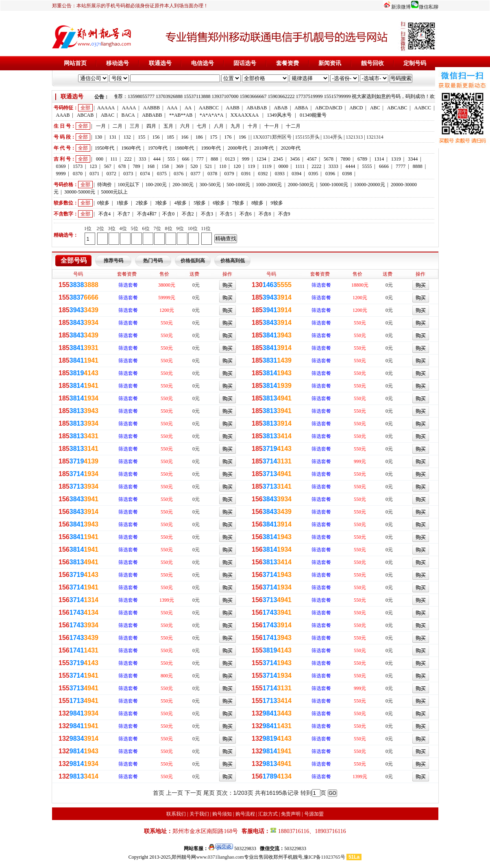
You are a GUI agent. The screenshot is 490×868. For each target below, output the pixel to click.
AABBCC (209, 108)
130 (98, 137)
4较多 (181, 203)
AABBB (151, 108)
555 (171, 159)
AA (188, 108)
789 (137, 166)
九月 (235, 126)
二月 (118, 126)
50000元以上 (114, 192)
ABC (375, 108)
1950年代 (105, 148)
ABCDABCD (329, 108)
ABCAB (85, 115)
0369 (61, 166)
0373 (128, 174)
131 (113, 137)
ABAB (281, 108)
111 (114, 159)
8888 (418, 166)
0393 (280, 174)
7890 (346, 159)
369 (180, 166)
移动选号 (118, 63)
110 (223, 166)
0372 (111, 174)
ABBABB (152, 115)
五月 (168, 126)
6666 (384, 166)
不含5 (226, 214)
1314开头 (333, 137)
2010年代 (264, 148)
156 (156, 137)
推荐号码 (113, 261)
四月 (151, 126)
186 (199, 137)
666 (185, 159)
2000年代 (237, 148)
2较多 (142, 203)
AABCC (423, 108)
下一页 (193, 793)
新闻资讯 (330, 63)
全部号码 (74, 260)
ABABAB (257, 108)
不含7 (124, 214)
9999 (61, 174)
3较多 (161, 203)
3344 (413, 159)
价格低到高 (193, 261)
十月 (253, 126)
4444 (350, 166)
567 (108, 166)
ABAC (108, 115)
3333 (333, 166)
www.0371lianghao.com (220, 857)
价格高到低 (233, 261)
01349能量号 (313, 115)
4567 (312, 159)
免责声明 (291, 814)
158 (165, 166)
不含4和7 (147, 214)
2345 (278, 159)
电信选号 (203, 63)
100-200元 (156, 185)
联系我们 (176, 814)
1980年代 (184, 148)
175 (213, 137)
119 (251, 166)
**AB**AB (181, 115)
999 (246, 159)
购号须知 (222, 814)
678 (122, 166)
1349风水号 (279, 115)
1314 (379, 159)
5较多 (200, 203)
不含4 (105, 214)
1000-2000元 (269, 185)
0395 (314, 174)
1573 (78, 166)
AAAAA (106, 108)
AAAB (63, 115)
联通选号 (160, 63)
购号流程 (245, 814)
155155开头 (307, 137)
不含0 (168, 214)
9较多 (277, 203)
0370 (78, 174)
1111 (300, 166)
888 (214, 159)
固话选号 (245, 63)
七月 (202, 126)
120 (237, 166)
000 (100, 159)
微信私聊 (429, 7)
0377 (196, 174)
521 (209, 166)
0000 (283, 166)
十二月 (293, 126)
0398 (347, 174)
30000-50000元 (80, 192)
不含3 (207, 214)
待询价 (105, 185)
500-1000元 (238, 185)
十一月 (272, 126)
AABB (232, 108)
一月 (101, 126)
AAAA (129, 108)
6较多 (219, 203)
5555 (367, 166)
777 (200, 159)
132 (127, 137)
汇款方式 (268, 814)
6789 (362, 159)
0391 (246, 174)
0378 (212, 174)
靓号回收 (372, 63)
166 (185, 137)
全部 (85, 108)
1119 (267, 166)
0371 (94, 174)
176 (228, 137)
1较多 (122, 203)
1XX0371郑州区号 (272, 137)
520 (194, 166)
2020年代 (291, 148)
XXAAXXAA (245, 115)
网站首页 (75, 63)
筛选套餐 (128, 285)
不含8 (265, 214)
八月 (219, 126)
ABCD (356, 108)
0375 (162, 174)
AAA (172, 108)
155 (142, 137)
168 (151, 166)
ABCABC (397, 108)
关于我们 (199, 814)
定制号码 (415, 63)
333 (142, 159)
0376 (179, 174)
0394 (296, 174)
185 (170, 137)
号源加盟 (314, 814)
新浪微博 (401, 7)
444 (157, 159)
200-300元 (183, 185)
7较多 (238, 203)
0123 (230, 159)
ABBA (301, 108)
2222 (316, 166)
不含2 (188, 214)
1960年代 (131, 148)
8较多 (257, 203)
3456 (295, 159)
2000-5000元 (301, 185)
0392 (263, 174)
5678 (329, 159)
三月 (135, 126)
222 (128, 159)
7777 (401, 166)
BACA (128, 115)
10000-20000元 (370, 185)
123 (93, 166)
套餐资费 (287, 63)
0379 (229, 174)
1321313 (354, 137)
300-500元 (210, 185)
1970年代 (158, 148)
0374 (145, 174)
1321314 (375, 137)
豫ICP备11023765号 (324, 857)
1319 (396, 159)
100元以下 (128, 185)
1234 (261, 159)
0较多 (103, 203)
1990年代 (211, 148)
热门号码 (153, 261)
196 (242, 137)
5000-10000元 (334, 185)
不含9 (284, 214)
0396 (330, 174)
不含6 (246, 214)
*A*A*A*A (212, 115)
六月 (185, 126)
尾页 (209, 793)
